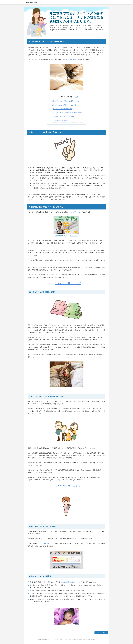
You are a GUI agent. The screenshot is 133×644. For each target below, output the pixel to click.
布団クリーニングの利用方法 (62, 121)
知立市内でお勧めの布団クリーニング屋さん (65, 105)
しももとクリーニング (75, 212)
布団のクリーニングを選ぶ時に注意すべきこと (66, 101)
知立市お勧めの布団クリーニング (35, 2)
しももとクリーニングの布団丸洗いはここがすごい (68, 113)
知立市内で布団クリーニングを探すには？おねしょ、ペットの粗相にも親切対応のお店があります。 (77, 17)
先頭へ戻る (102, 633)
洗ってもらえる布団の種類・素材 (63, 109)
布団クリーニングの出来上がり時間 (63, 117)
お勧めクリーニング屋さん (70, 60)
